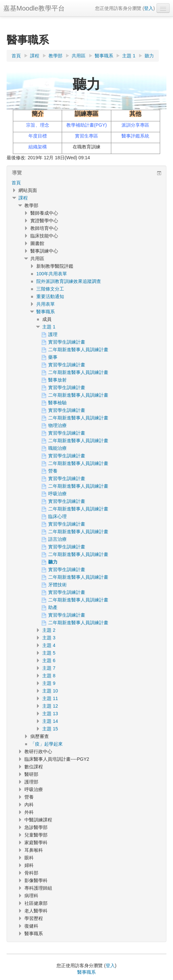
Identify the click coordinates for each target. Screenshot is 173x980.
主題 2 (49, 630)
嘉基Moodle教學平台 (34, 8)
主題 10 (50, 691)
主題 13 (50, 714)
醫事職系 (46, 312)
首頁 (16, 183)
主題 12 (50, 706)
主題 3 (49, 638)
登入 (149, 8)
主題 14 (50, 721)
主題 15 (50, 729)
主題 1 (49, 327)
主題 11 (50, 698)
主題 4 (49, 645)
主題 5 (49, 653)
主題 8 (49, 676)
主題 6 (49, 660)
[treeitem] (86, 183)
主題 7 (49, 668)
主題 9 (49, 683)
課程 (23, 198)
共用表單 (46, 304)
